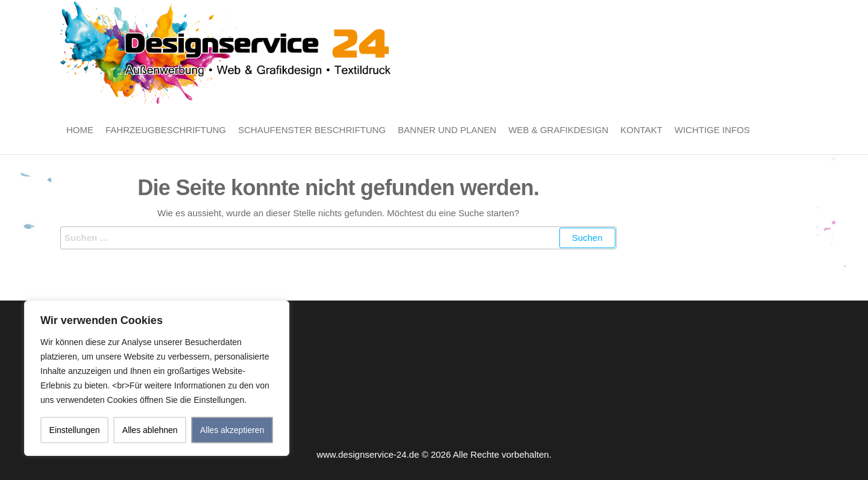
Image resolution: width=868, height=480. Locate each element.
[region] (157, 378)
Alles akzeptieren (232, 430)
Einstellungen (75, 430)
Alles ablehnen (150, 430)
